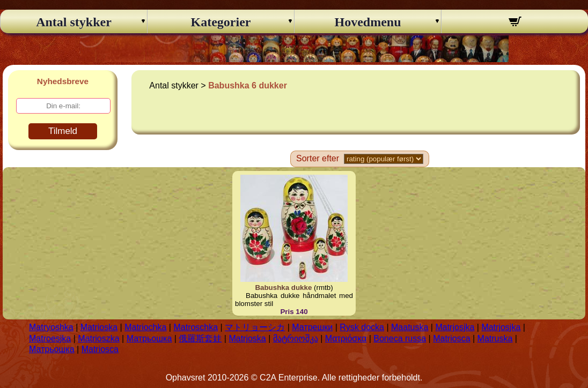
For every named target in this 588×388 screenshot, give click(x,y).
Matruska (495, 338)
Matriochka (145, 327)
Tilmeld (63, 131)
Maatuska (410, 327)
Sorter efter (318, 158)
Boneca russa (400, 338)
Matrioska (99, 327)
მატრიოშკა (296, 338)
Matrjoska (247, 338)
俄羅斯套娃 (200, 338)
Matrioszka (98, 338)
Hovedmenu (367, 22)
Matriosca (451, 338)
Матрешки (312, 327)
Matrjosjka (455, 327)
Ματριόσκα (346, 338)
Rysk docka (362, 327)
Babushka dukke (283, 288)
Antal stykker (74, 22)
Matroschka (196, 327)
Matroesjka (50, 338)
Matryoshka (51, 327)
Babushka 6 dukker (248, 85)
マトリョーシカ (255, 327)
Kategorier (221, 22)
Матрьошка (149, 338)
